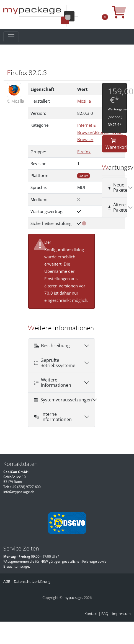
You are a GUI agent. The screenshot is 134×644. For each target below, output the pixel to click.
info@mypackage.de (19, 492)
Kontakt (91, 614)
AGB (7, 581)
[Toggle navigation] (11, 37)
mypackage (73, 598)
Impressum (121, 614)
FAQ (105, 614)
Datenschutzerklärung (32, 581)
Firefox (84, 152)
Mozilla (84, 101)
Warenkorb (116, 144)
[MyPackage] (41, 15)
